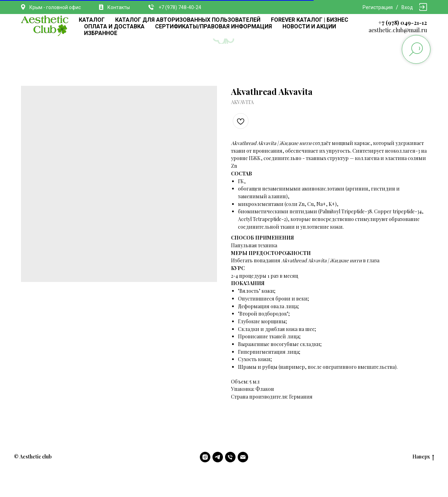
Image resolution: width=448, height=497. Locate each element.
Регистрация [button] (378, 7)
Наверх (423, 457)
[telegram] (218, 457)
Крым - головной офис (55, 7)
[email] (243, 457)
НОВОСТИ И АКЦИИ (309, 26)
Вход (407, 7)
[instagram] (205, 457)
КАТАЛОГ (92, 20)
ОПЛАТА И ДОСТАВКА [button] (114, 26)
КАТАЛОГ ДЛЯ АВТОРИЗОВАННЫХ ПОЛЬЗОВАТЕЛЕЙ (188, 20)
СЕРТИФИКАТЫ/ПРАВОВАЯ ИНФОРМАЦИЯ (213, 26)
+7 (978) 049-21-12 (403, 23)
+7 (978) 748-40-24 (180, 7)
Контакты (119, 7)
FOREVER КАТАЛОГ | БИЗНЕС (310, 20)
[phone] (230, 457)
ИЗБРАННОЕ (101, 33)
